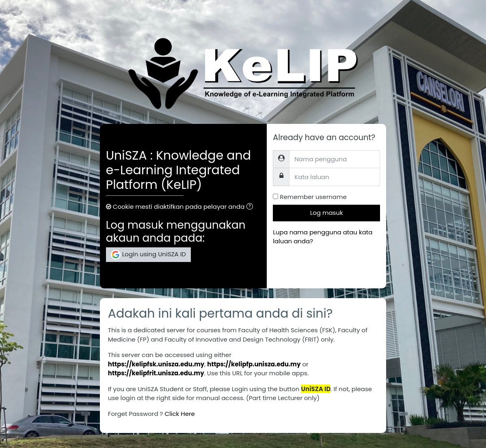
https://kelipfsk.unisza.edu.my (156, 364)
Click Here (179, 414)
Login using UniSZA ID (148, 255)
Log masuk (327, 213)
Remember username (313, 197)
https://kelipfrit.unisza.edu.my (156, 373)
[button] (251, 207)
